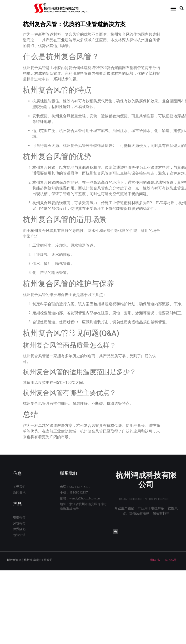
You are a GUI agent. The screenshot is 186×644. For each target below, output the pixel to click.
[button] (173, 8)
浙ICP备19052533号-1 (165, 560)
